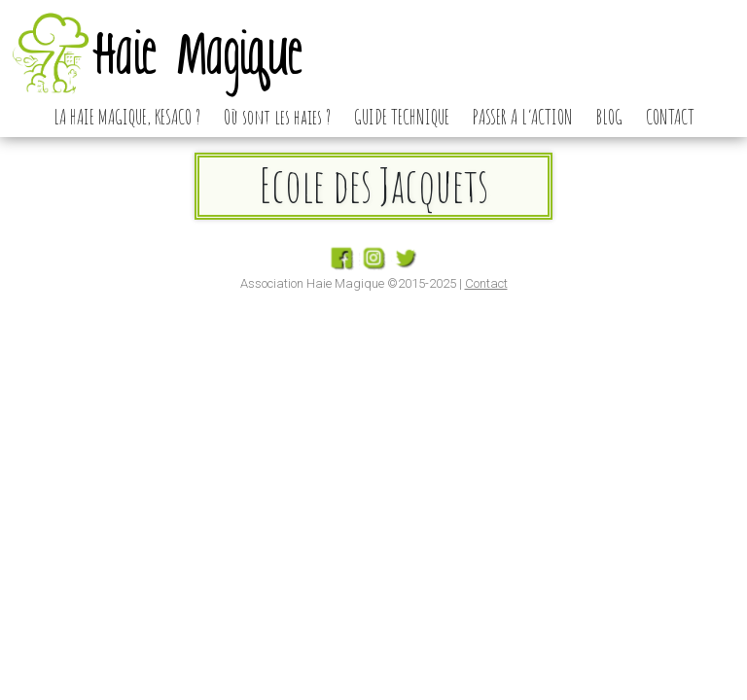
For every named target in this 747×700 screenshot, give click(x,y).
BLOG (609, 117)
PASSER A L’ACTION (523, 117)
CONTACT (670, 117)
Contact (486, 283)
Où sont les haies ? (277, 117)
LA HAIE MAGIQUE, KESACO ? (127, 117)
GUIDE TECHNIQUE (402, 117)
